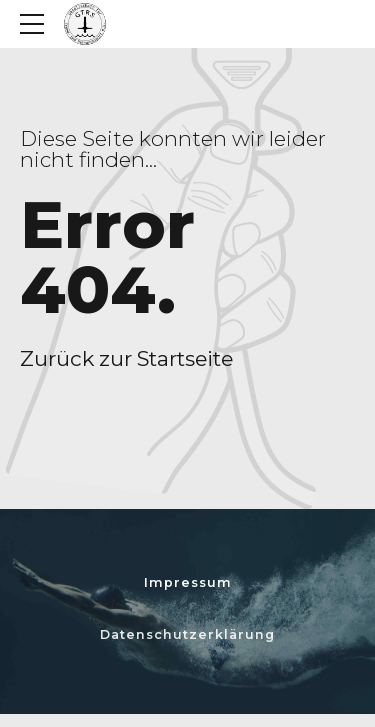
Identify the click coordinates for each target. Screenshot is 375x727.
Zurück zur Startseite (126, 358)
